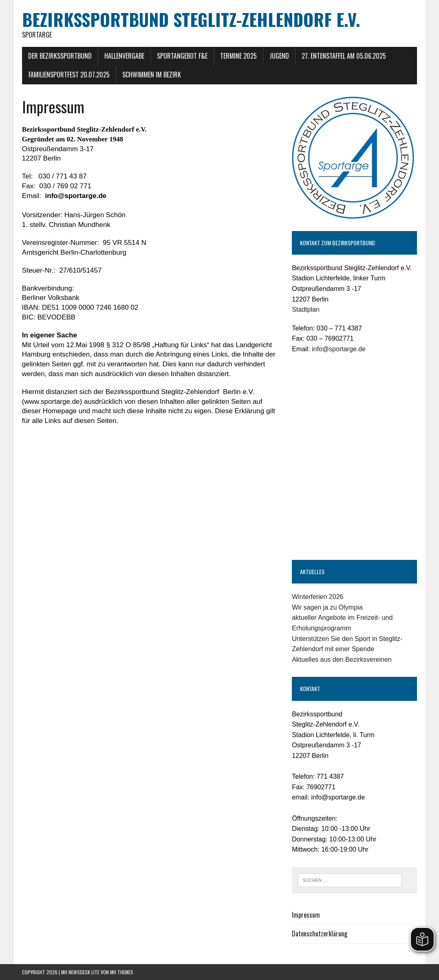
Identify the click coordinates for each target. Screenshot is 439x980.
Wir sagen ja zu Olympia (327, 607)
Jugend (279, 56)
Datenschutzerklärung (320, 934)
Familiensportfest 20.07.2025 (69, 75)
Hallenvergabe (124, 56)
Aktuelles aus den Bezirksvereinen (342, 660)
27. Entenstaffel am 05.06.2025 (344, 56)
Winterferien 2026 (318, 597)
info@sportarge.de (339, 349)
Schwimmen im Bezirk (152, 75)
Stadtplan (306, 309)
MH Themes (122, 972)
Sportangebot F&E (182, 56)
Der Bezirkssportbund (60, 56)
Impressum (306, 915)
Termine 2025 (238, 56)
